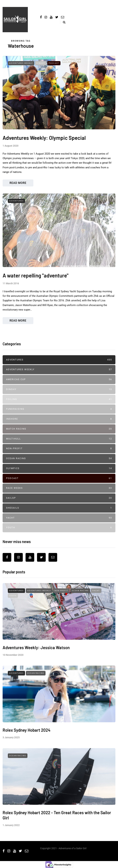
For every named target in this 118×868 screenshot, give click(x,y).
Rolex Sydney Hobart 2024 (27, 742)
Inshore (59, 425)
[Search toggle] (63, 22)
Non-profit (59, 455)
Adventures (16, 213)
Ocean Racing (59, 465)
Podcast (54, 63)
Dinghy (41, 63)
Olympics (59, 474)
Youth (59, 534)
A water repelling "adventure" (36, 288)
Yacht (59, 524)
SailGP (59, 504)
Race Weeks (59, 494)
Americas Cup (59, 386)
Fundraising (59, 415)
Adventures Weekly (21, 63)
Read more (18, 183)
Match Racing (59, 435)
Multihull (59, 445)
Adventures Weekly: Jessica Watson (36, 660)
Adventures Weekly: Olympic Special (44, 138)
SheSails (59, 514)
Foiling (59, 405)
